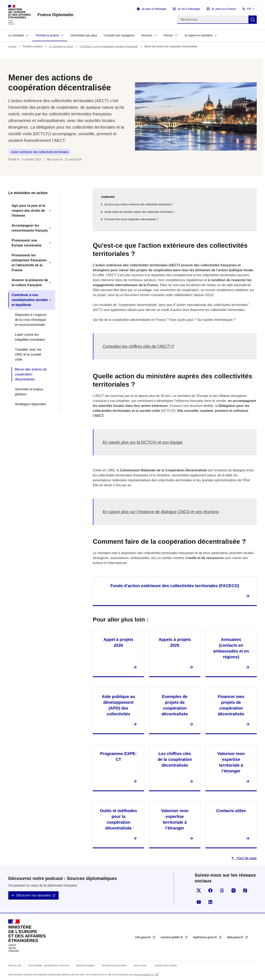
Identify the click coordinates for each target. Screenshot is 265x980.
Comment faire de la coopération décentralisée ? (131, 219)
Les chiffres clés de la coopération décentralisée (175, 759)
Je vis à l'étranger (189, 9)
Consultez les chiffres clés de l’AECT (136, 346)
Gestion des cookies (166, 966)
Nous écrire (140, 966)
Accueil (12, 47)
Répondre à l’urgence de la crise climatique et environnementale (31, 320)
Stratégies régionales (30, 404)
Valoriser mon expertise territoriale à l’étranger (231, 762)
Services (147, 35)
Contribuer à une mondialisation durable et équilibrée (109, 47)
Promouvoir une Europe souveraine (26, 243)
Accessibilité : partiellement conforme (49, 966)
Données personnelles (114, 966)
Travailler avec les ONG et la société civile (28, 354)
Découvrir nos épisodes (33, 895)
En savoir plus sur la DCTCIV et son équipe (143, 442)
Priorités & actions (47, 35)
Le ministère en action (61, 47)
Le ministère (16, 35)
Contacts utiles (231, 811)
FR (249, 9)
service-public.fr (172, 937)
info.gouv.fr (143, 937)
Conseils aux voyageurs (119, 35)
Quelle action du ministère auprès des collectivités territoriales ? (139, 212)
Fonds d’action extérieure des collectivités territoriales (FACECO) (175, 586)
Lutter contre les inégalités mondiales (30, 337)
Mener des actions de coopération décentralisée (31, 374)
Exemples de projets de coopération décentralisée (175, 705)
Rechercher (253, 20)
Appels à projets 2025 (175, 642)
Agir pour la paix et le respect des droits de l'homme (28, 211)
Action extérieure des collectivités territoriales (40, 152)
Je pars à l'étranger (154, 9)
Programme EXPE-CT (119, 757)
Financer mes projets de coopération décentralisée (231, 705)
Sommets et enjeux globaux (29, 392)
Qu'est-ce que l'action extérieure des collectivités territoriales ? (139, 204)
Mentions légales (86, 966)
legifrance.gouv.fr (205, 937)
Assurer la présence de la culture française (30, 283)
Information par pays (84, 35)
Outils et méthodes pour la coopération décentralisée (118, 819)
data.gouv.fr (235, 937)
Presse (168, 35)
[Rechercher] (213, 20)
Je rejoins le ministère (198, 35)
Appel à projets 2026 (118, 642)
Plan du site (15, 966)
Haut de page (246, 858)
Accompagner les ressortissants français (30, 228)
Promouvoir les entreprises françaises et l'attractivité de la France (29, 263)
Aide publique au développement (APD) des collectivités (118, 705)
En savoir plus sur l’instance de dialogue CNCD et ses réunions (161, 512)
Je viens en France (224, 9)
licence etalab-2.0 (145, 975)
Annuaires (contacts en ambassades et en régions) (231, 648)
